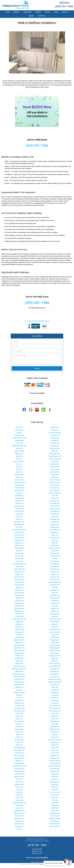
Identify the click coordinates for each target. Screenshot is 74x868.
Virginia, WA (19, 808)
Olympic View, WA (19, 693)
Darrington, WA (55, 519)
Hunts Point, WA (19, 593)
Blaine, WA (19, 459)
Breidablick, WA (55, 464)
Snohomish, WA (19, 763)
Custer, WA (55, 517)
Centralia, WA (19, 496)
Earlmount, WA (55, 527)
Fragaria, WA (19, 566)
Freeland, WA (55, 566)
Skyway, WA (19, 761)
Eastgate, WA (55, 532)
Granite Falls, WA (19, 577)
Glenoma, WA (55, 572)
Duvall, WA (19, 527)
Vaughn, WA (55, 805)
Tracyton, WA (55, 795)
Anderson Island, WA (19, 438)
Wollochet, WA (19, 824)
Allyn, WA (19, 433)
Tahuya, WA (55, 787)
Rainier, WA (19, 719)
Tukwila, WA (19, 798)
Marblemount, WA (19, 650)
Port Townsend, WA (55, 711)
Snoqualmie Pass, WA (19, 766)
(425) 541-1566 (64, 6)
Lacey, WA (55, 616)
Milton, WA (55, 658)
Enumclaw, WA (19, 548)
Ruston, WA (19, 737)
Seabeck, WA (55, 742)
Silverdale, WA (55, 756)
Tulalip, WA (55, 798)
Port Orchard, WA (19, 711)
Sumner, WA (19, 782)
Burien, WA (19, 477)
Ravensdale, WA (19, 721)
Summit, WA (55, 779)
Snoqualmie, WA (55, 763)
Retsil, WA (55, 724)
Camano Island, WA (19, 482)
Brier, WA (19, 469)
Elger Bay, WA (19, 543)
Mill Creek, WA (19, 658)
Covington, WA (55, 511)
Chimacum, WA (19, 498)
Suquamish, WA (19, 784)
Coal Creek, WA (19, 506)
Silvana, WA (55, 753)
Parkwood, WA (19, 703)
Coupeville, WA (19, 511)
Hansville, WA (19, 582)
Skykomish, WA (55, 758)
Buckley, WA (19, 475)
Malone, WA (19, 643)
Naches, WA (19, 671)
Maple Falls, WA (55, 645)
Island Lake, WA (55, 598)
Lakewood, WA (55, 622)
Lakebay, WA (19, 622)
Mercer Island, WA (55, 656)
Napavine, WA (55, 671)
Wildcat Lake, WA (55, 819)
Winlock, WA (55, 821)
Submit (37, 368)
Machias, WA (55, 637)
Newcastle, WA (55, 674)
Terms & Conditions (42, 858)
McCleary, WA (55, 653)
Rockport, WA (19, 729)
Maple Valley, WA (19, 648)
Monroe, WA (55, 661)
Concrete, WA (19, 509)
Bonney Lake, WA (19, 461)
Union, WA (55, 800)
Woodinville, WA (55, 824)
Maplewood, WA (55, 648)
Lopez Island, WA (55, 629)
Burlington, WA (19, 480)
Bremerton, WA (55, 467)
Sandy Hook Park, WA (55, 740)
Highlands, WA (55, 585)
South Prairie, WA (19, 771)
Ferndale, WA (19, 559)
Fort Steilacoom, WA (19, 564)
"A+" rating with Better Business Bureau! (37, 321)
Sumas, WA (19, 779)
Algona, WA (55, 430)
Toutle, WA (19, 795)
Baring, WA (19, 448)
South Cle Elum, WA (55, 766)
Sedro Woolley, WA (19, 748)
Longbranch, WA (19, 629)
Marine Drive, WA (55, 650)
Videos (56, 12)
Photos (47, 12)
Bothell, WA (55, 461)
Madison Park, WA (19, 640)
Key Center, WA (19, 608)
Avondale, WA (55, 443)
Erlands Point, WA (55, 548)
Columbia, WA (55, 506)
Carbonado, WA (55, 485)
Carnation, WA (19, 488)
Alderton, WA (19, 430)
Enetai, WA (55, 545)
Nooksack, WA (55, 677)
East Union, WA (19, 532)
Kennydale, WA (19, 606)
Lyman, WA (19, 635)
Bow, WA (19, 464)
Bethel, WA (19, 456)
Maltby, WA (55, 643)
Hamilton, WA (55, 580)
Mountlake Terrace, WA (19, 669)
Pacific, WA (55, 698)
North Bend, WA (19, 682)
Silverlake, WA (19, 758)
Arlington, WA (55, 438)
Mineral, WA (19, 661)
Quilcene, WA (55, 716)
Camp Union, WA (55, 482)
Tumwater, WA (19, 800)
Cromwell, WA (55, 514)
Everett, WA (55, 551)
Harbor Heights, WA (55, 582)
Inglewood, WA (55, 595)
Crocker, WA (19, 514)
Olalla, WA (55, 687)
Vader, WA (55, 803)
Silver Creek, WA (19, 756)
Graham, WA (55, 574)
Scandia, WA (19, 742)
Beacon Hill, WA (55, 448)
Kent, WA (55, 606)
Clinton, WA (19, 503)
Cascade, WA (55, 488)
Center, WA (19, 493)
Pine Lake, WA (19, 706)
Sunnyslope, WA (55, 782)
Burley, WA (55, 477)
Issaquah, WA (19, 601)
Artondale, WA (19, 440)
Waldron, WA (55, 808)
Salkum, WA (55, 737)
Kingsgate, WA (19, 611)
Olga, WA (19, 690)
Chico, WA (55, 496)
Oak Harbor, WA (19, 685)
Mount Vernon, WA (19, 666)
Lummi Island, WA (55, 632)
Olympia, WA (55, 690)
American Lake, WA (55, 433)
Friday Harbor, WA (19, 569)
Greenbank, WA (19, 580)
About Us (65, 12)
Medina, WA (19, 656)
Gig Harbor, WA (55, 569)
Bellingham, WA (55, 454)
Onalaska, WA (55, 693)
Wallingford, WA (19, 811)
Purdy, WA (55, 714)
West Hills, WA (19, 816)
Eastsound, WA (19, 538)
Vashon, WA (19, 805)
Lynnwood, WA (19, 637)
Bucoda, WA (55, 475)
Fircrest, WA (19, 561)
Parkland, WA (55, 700)
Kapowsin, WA (19, 603)
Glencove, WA (19, 572)
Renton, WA (19, 724)
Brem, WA (19, 467)
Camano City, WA (55, 480)
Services (17, 13)
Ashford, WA (55, 440)
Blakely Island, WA (55, 459)
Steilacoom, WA (19, 777)
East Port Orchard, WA (19, 530)
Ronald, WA (19, 732)
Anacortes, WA (55, 435)
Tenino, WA (19, 790)
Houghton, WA (55, 590)
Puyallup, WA (19, 716)
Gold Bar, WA (19, 574)
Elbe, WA (55, 540)
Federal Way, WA (55, 556)
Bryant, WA (19, 472)
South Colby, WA (19, 769)
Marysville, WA (19, 653)
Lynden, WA (55, 635)
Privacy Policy (30, 858)
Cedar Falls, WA (55, 490)
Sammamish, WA (19, 740)
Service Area (27, 12)
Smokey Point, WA (55, 761)
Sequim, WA (55, 748)
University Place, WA (19, 803)
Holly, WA (55, 587)
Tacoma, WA (19, 787)
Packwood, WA (19, 700)
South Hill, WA (55, 769)
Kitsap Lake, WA (55, 614)
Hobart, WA (19, 587)
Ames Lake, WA (19, 435)
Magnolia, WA (55, 640)
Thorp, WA (55, 790)
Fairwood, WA (55, 553)
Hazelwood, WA (19, 585)
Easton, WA (55, 535)
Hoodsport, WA (19, 590)
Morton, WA (19, 664)
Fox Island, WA (55, 564)
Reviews (38, 12)
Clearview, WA (55, 501)
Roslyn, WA (19, 735)
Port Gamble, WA (55, 706)
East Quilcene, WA (55, 530)
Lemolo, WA (55, 624)
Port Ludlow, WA (55, 708)
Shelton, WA (55, 750)
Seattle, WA (55, 745)
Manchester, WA (19, 645)
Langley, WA (19, 624)
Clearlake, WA (19, 501)
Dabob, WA (19, 519)
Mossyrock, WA (55, 664)
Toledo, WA (19, 792)
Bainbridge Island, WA (19, 446)
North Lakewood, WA (55, 682)
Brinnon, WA (55, 469)
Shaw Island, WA (19, 750)
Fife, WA (55, 559)
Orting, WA (55, 695)
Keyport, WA (55, 608)
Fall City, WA (19, 556)
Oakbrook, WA (55, 685)
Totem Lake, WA (55, 792)
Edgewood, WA (55, 538)
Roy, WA (55, 735)
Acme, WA (19, 427)
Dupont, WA (55, 524)
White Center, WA (19, 819)
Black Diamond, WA (55, 456)
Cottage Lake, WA (55, 509)
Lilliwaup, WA (19, 627)
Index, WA (55, 593)
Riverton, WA (19, 727)
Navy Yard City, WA (19, 674)
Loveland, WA (19, 632)
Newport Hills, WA (19, 677)
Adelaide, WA (55, 427)
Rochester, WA (55, 727)
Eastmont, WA (19, 535)
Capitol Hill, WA (19, 485)
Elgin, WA (55, 543)
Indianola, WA (19, 595)
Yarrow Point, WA (55, 826)
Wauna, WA (55, 811)
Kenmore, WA (55, 603)
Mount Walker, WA (55, 666)
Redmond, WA (55, 721)
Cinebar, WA (55, 498)
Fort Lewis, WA (55, 561)
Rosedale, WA (55, 732)
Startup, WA (55, 774)
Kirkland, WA (19, 614)
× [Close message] (63, 862)
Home (8, 12)
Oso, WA (19, 698)
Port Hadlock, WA (19, 708)
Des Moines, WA (19, 524)
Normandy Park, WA (55, 679)
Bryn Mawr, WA (55, 472)
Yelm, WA (19, 829)
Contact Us (42, 16)
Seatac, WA (19, 745)
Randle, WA (55, 719)
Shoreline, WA (19, 753)
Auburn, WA (19, 443)
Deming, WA (55, 522)
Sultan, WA (55, 777)
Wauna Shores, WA (19, 813)
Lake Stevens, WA (55, 619)
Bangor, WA (55, 446)
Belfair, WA (55, 451)
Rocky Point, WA (55, 729)
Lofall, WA (55, 627)
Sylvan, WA (55, 784)
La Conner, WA (19, 616)
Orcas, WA (19, 695)
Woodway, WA (19, 826)
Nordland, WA (19, 679)
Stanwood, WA (19, 774)
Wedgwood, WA (55, 813)
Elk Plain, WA (19, 545)
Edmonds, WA (19, 540)
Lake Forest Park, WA (19, 619)
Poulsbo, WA (19, 714)
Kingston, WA (55, 611)
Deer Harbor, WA (19, 522)
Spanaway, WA (55, 771)
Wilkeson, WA (19, 821)
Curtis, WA (19, 517)
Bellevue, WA (19, 454)
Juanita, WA (55, 601)
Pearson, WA (55, 703)
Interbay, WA (19, 598)
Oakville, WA (19, 687)
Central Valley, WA (55, 493)
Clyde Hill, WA (55, 503)
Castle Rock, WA (19, 490)
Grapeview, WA (55, 577)
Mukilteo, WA (55, 669)
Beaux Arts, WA (19, 451)
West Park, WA (55, 816)
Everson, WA (19, 553)
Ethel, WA (19, 551)
